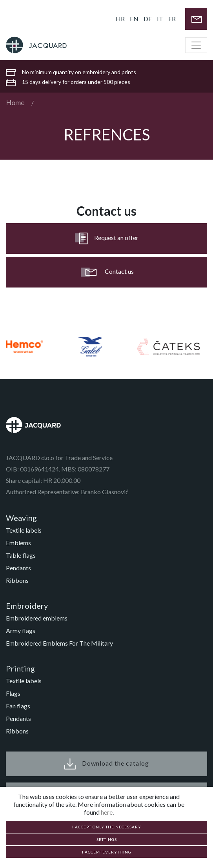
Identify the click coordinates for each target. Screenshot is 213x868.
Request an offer (107, 238)
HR (120, 19)
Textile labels (24, 530)
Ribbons (17, 580)
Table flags (21, 555)
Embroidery (27, 606)
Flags (13, 693)
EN (134, 19)
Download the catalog (107, 764)
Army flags (21, 631)
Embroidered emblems (37, 618)
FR (172, 19)
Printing (20, 668)
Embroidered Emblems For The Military (59, 643)
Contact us (106, 272)
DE (148, 19)
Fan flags (18, 706)
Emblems (18, 543)
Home (15, 102)
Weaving (21, 518)
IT (160, 19)
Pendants (18, 568)
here (107, 812)
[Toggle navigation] (196, 45)
